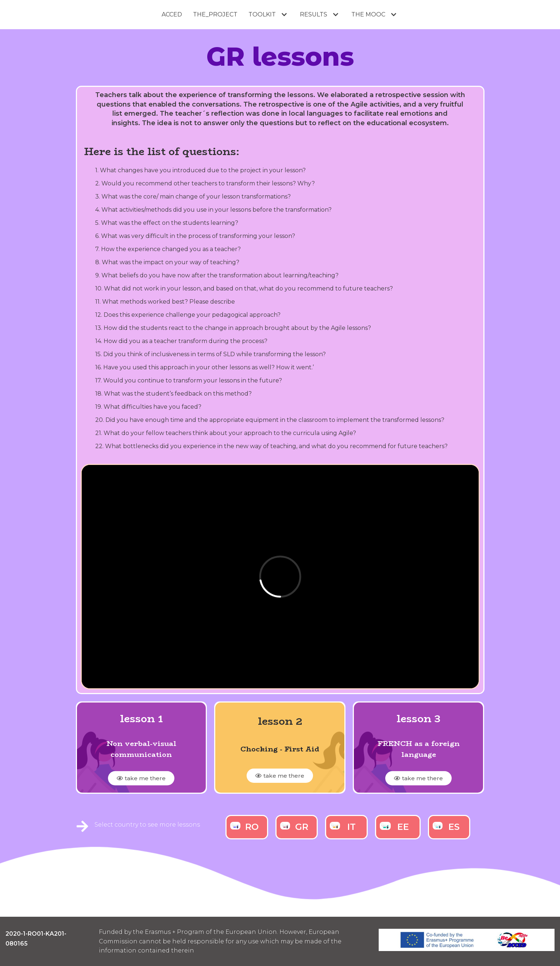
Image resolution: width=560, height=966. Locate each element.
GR (302, 827)
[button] (141, 778)
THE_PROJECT (215, 14)
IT (352, 827)
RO (252, 827)
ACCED (172, 14)
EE (403, 827)
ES (454, 827)
